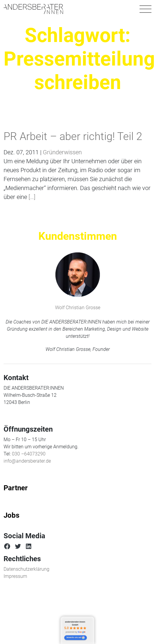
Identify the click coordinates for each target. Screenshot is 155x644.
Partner (16, 488)
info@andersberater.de (27, 461)
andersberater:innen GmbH (75, 623)
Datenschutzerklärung (26, 569)
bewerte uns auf (76, 638)
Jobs (11, 515)
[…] (31, 197)
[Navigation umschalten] (145, 9)
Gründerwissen (62, 152)
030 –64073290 (29, 454)
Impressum (15, 576)
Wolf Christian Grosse (78, 308)
